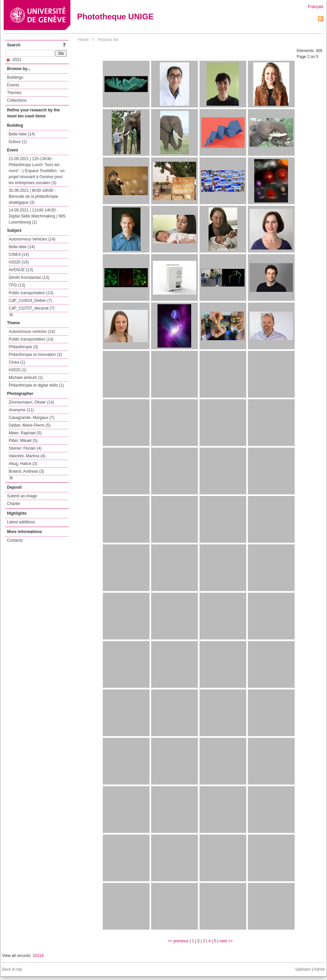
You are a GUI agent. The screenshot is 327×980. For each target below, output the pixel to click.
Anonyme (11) (21, 410)
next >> (226, 941)
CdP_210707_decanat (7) (32, 308)
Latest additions (21, 522)
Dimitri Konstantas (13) (29, 278)
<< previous (178, 941)
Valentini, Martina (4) (27, 456)
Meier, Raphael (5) (25, 433)
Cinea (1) (17, 362)
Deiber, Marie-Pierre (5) (30, 425)
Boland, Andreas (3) (26, 471)
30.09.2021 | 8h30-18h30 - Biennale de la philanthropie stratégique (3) (33, 196)
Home (83, 40)
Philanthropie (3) (23, 347)
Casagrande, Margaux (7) (32, 418)
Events (13, 85)
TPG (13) (17, 285)
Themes (14, 93)
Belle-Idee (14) (22, 134)
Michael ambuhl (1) (26, 378)
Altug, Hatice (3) (23, 464)
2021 (14, 60)
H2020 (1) (18, 370)
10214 (38, 956)
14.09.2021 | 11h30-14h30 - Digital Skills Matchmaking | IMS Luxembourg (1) (37, 216)
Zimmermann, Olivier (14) (31, 402)
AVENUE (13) (21, 270)
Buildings (15, 77)
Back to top (12, 969)
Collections (17, 100)
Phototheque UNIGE (115, 17)
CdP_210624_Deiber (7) (30, 301)
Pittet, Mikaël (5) (23, 441)
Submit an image (22, 496)
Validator (303, 969)
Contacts (15, 540)
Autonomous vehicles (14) (32, 332)
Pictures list (108, 40)
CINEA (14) (19, 255)
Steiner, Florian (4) (25, 448)
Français (316, 7)
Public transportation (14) (31, 339)
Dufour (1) (18, 142)
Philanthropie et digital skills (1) (36, 385)
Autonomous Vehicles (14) (32, 239)
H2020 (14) (19, 262)
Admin (319, 969)
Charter (14, 504)
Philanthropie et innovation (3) (35, 355)
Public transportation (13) (31, 293)
